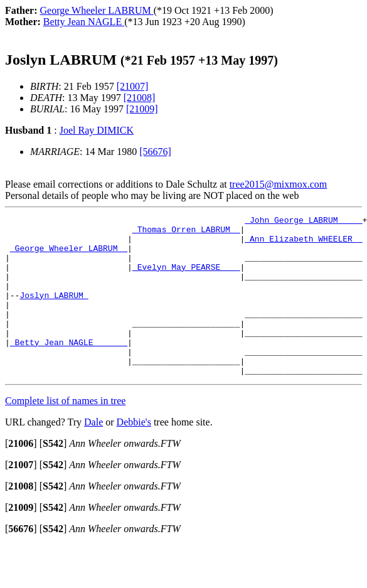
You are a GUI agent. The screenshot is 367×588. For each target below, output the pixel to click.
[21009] (142, 109)
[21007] (133, 86)
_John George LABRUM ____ (303, 222)
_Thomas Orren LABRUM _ (186, 233)
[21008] (140, 98)
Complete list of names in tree (65, 433)
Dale (93, 454)
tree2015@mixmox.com (279, 184)
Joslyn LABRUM (54, 312)
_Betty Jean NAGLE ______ (69, 368)
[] (21, 475)
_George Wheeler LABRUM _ (69, 255)
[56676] (155, 152)
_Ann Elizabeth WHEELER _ (303, 244)
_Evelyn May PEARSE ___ (186, 278)
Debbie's (134, 454)
